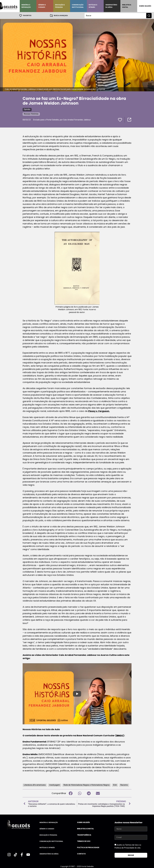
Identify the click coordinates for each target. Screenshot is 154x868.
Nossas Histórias (31, 114)
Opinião (27, 109)
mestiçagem (55, 785)
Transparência (84, 835)
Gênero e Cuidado (42, 6)
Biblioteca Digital (127, 6)
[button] (71, 793)
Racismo (124, 785)
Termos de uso (84, 841)
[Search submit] (149, 15)
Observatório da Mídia (111, 6)
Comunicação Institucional (78, 6)
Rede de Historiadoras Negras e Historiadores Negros (86, 785)
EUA (115, 785)
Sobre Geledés (145, 6)
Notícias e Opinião (93, 6)
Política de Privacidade (88, 847)
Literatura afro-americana (35, 785)
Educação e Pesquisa (60, 6)
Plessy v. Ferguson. (99, 411)
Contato (81, 854)
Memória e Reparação (26, 6)
